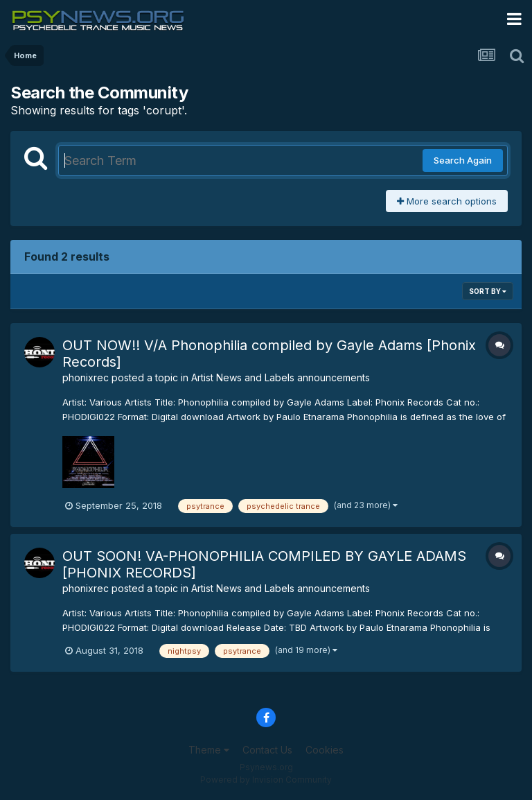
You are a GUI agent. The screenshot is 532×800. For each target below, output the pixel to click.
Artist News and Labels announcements (281, 377)
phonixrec (86, 377)
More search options (447, 201)
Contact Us (267, 750)
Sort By (488, 291)
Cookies (325, 750)
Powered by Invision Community (266, 780)
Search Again (463, 160)
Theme (209, 750)
